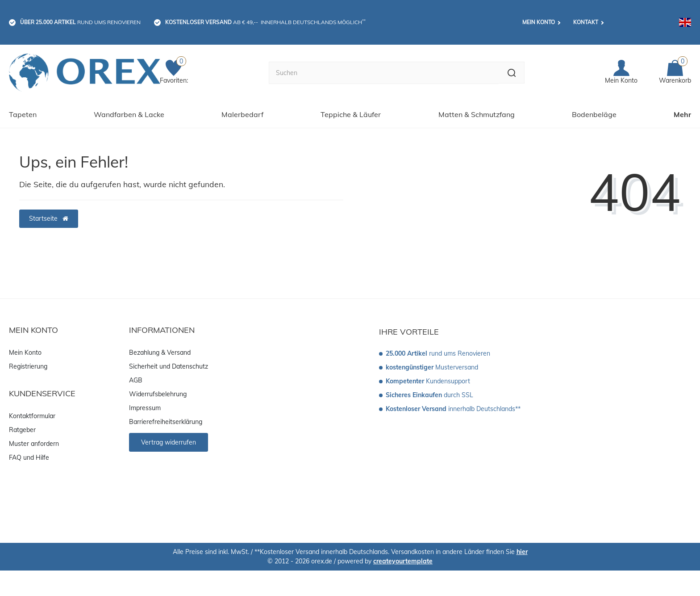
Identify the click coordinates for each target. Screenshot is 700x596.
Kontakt (586, 22)
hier (522, 550)
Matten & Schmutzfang (477, 113)
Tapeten (23, 113)
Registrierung (28, 365)
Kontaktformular (32, 415)
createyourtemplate (403, 560)
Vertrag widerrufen (169, 441)
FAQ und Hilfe (29, 456)
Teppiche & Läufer (351, 113)
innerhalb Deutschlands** (453, 407)
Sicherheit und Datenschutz (169, 365)
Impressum (145, 407)
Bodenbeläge (594, 113)
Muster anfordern (34, 442)
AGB (136, 379)
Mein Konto (539, 22)
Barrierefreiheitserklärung (166, 420)
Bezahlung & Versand (160, 351)
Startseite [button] (49, 217)
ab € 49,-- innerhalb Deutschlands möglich (265, 22)
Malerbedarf (242, 113)
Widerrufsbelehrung (158, 393)
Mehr (682, 113)
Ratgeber (22, 428)
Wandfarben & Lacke (129, 113)
